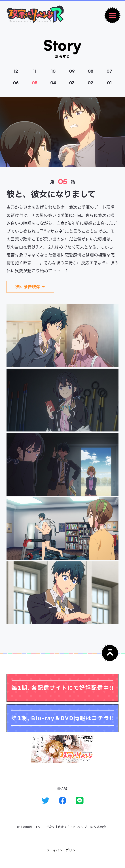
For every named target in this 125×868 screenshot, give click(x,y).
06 (16, 83)
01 (109, 83)
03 (72, 83)
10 (53, 71)
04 (53, 83)
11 (35, 71)
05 (35, 83)
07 (109, 71)
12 (16, 71)
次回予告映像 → (30, 287)
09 (72, 71)
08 (91, 71)
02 (90, 83)
